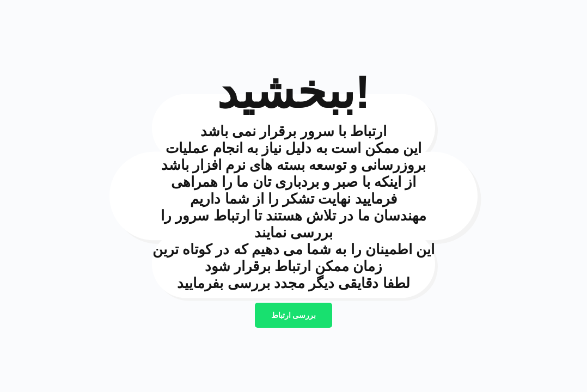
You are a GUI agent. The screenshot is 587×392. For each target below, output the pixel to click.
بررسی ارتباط (294, 315)
